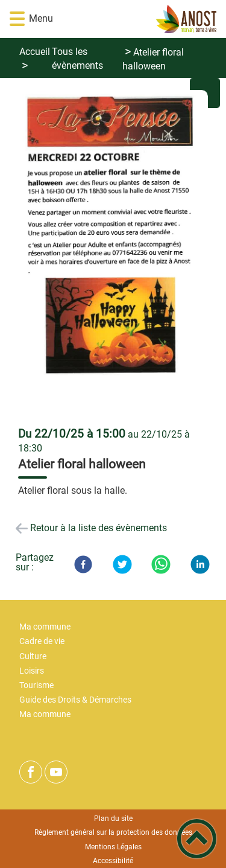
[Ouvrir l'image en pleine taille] (113, 254)
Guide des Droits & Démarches (75, 700)
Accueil (35, 52)
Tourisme (36, 685)
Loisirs (32, 671)
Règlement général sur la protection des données (113, 832)
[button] (17, 19)
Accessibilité (113, 861)
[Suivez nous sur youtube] (56, 772)
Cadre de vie (42, 641)
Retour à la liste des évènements (99, 528)
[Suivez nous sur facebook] (31, 772)
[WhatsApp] (161, 564)
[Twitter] (122, 564)
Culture (33, 656)
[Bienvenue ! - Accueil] (131, 19)
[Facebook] (83, 564)
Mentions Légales (113, 847)
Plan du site (113, 819)
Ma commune (45, 627)
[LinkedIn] (200, 564)
